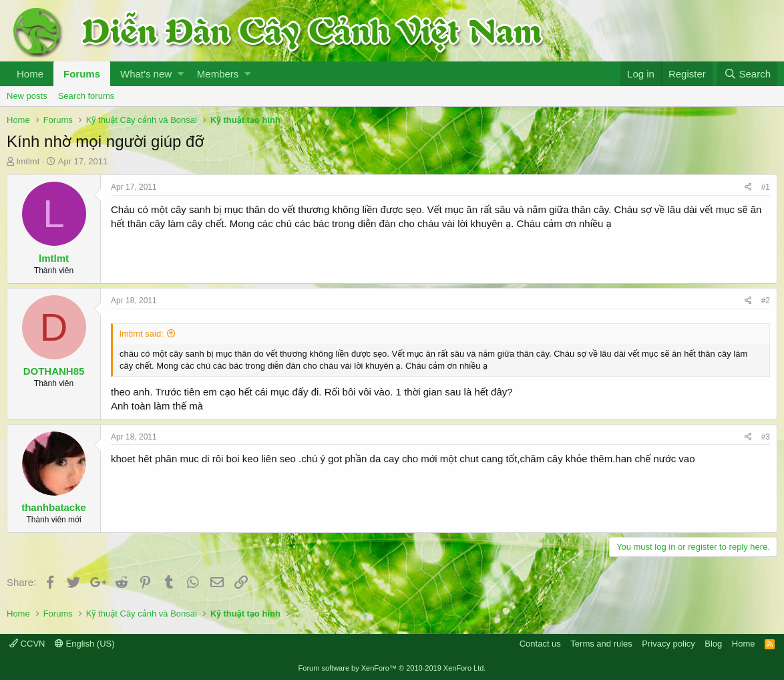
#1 (766, 187)
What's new (146, 74)
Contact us (540, 644)
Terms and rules (601, 644)
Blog (713, 644)
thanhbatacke (54, 507)
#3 (766, 437)
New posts (27, 96)
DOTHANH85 (54, 371)
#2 (766, 301)
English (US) (85, 644)
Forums (82, 74)
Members (218, 74)
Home (30, 74)
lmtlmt (28, 161)
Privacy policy (668, 644)
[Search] (747, 74)
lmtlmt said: (142, 334)
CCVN (27, 644)
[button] (181, 74)
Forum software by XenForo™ (392, 668)
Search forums (86, 96)
